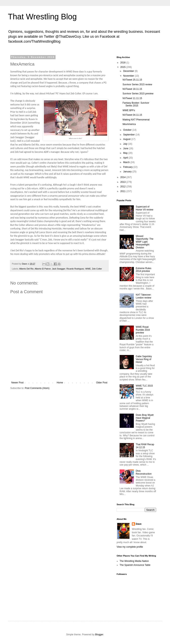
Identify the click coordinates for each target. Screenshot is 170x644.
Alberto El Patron (43, 269)
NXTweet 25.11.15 (132, 80)
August (127, 139)
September (129, 135)
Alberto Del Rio (26, 269)
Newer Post (17, 383)
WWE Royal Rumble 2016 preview (143, 330)
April (126, 158)
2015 (123, 67)
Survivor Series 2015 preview (138, 94)
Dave (139, 524)
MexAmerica (129, 124)
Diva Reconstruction (144, 472)
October (128, 130)
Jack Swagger (59, 269)
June (126, 148)
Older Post (102, 383)
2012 (123, 187)
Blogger (99, 635)
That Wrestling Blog (42, 17)
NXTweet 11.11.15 (132, 98)
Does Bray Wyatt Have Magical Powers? (145, 418)
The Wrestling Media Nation (134, 561)
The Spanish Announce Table (135, 565)
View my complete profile (130, 547)
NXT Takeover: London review (144, 296)
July (126, 144)
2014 (123, 177)
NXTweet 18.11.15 (132, 89)
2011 (123, 191)
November (129, 76)
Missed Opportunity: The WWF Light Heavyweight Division (145, 242)
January (128, 172)
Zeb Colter (97, 269)
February (128, 167)
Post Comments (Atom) (37, 388)
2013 (123, 182)
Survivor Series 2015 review (137, 84)
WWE (88, 269)
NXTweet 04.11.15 (132, 115)
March (127, 162)
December (129, 71)
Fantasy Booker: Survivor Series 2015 (136, 104)
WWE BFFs (129, 110)
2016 (123, 63)
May (126, 153)
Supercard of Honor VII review (145, 208)
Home (60, 383)
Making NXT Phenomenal (136, 120)
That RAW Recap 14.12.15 (145, 446)
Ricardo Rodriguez (75, 269)
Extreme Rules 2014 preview (144, 270)
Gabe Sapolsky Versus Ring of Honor (144, 359)
